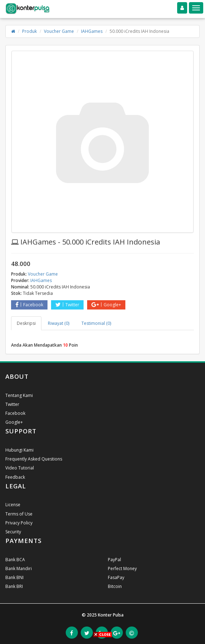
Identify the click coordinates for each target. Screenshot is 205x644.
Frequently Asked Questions (34, 459)
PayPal (114, 560)
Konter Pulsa (111, 615)
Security (13, 532)
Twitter (67, 305)
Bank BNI (14, 577)
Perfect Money (122, 568)
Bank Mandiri (19, 568)
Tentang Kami (19, 395)
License (13, 505)
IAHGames (92, 31)
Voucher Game (59, 31)
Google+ (106, 305)
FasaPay (116, 577)
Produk (29, 31)
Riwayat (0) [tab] (59, 323)
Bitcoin (115, 586)
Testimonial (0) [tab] (96, 323)
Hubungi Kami (19, 450)
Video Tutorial (20, 468)
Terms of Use (19, 514)
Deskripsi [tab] (26, 323)
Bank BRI (14, 586)
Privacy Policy (19, 523)
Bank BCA (15, 560)
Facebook (29, 305)
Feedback (15, 477)
